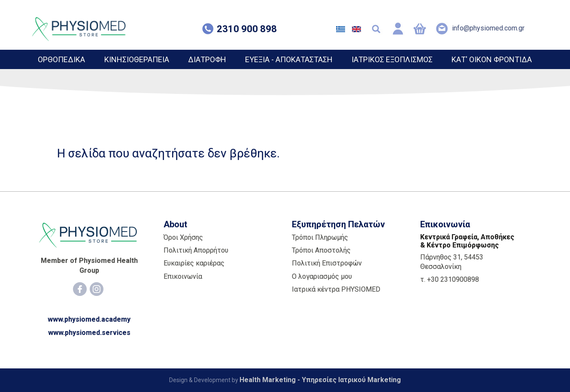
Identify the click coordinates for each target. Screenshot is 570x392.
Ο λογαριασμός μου (322, 276)
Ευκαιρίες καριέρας (194, 263)
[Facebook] (80, 289)
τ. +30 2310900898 (450, 279)
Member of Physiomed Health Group (89, 265)
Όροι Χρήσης (183, 237)
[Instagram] (97, 289)
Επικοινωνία (183, 276)
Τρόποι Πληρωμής (320, 237)
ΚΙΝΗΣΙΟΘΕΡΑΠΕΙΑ (137, 59)
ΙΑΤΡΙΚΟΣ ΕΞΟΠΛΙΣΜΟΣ (392, 59)
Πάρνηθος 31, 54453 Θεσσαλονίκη (452, 262)
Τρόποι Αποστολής (321, 250)
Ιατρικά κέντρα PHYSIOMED (336, 289)
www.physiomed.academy (89, 319)
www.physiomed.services (89, 333)
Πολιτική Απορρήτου (196, 250)
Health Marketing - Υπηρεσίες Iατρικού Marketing (320, 380)
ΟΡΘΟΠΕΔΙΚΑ (61, 59)
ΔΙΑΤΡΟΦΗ (207, 59)
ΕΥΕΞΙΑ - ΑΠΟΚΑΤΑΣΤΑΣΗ (289, 59)
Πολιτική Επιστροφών (327, 263)
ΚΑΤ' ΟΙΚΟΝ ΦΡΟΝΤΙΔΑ (492, 59)
